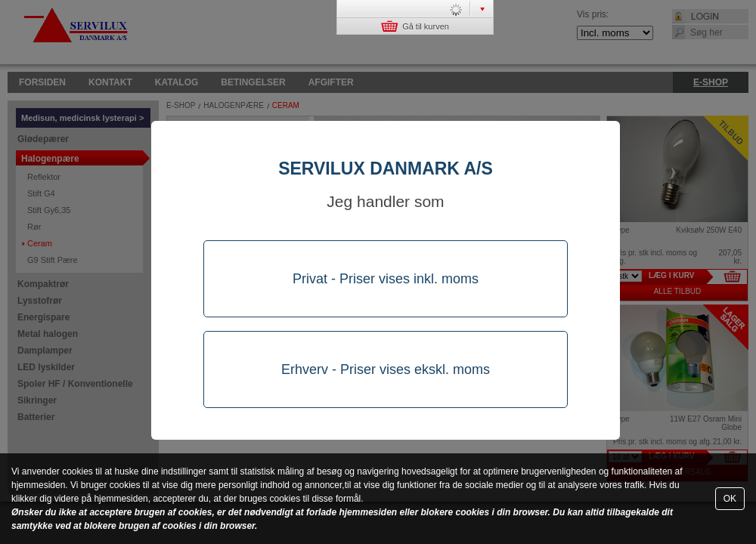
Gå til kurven (415, 26)
